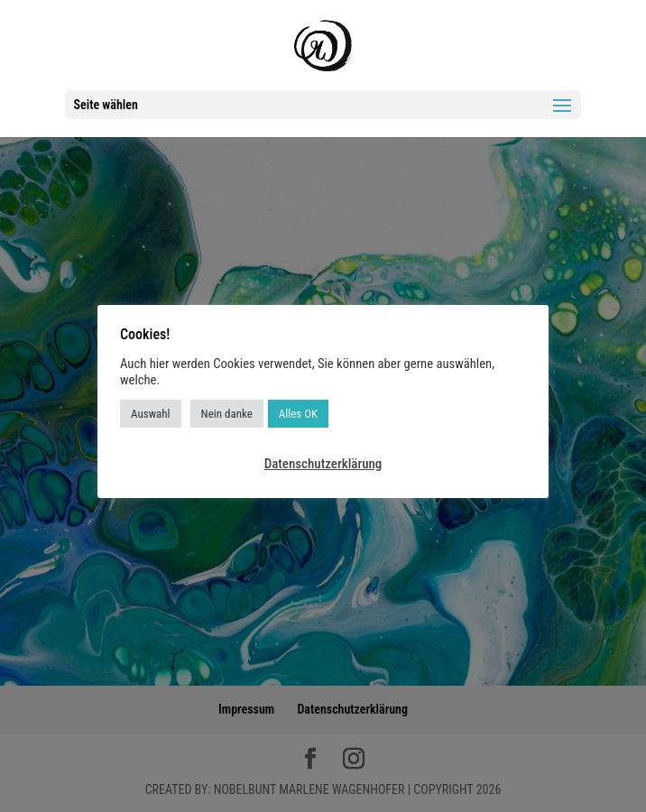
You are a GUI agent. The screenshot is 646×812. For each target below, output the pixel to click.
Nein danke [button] (227, 414)
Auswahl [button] (151, 414)
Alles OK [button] (298, 414)
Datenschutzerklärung (323, 464)
